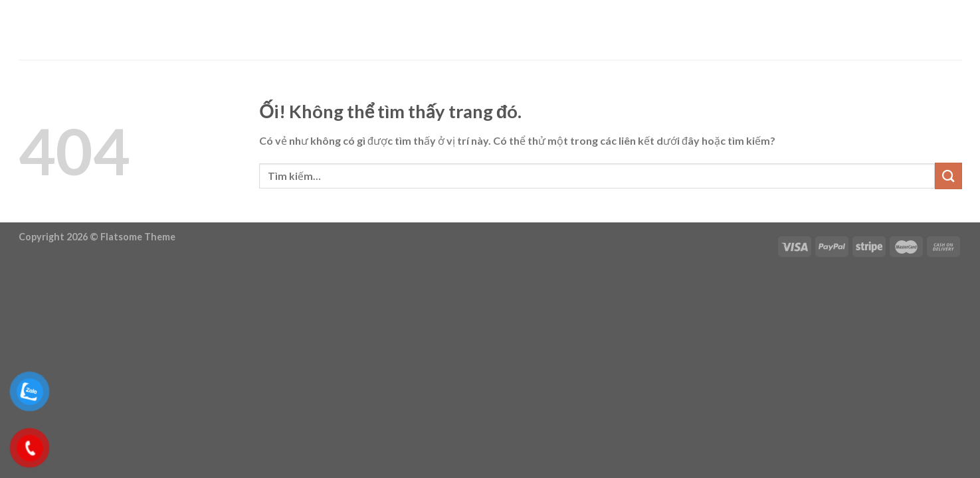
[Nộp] (948, 176)
